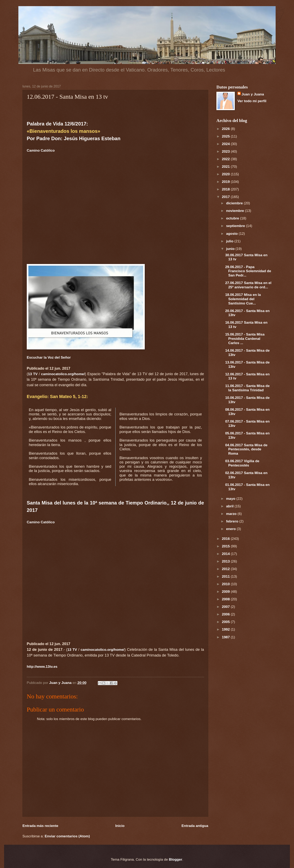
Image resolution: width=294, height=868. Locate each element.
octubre (233, 218)
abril (230, 506)
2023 (226, 151)
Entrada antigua (195, 826)
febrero (233, 521)
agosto (232, 234)
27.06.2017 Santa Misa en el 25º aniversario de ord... (248, 285)
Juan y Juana (253, 94)
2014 (226, 554)
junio (231, 249)
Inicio (120, 826)
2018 (226, 189)
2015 (226, 546)
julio (230, 241)
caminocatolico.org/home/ (63, 374)
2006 (226, 614)
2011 (226, 576)
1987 (226, 637)
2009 (226, 592)
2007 (226, 607)
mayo (231, 499)
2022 (226, 159)
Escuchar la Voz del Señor (49, 357)
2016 (226, 539)
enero (231, 529)
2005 (226, 622)
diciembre (235, 203)
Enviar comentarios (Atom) (67, 836)
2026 (226, 129)
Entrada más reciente (40, 826)
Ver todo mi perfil (252, 101)
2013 (226, 561)
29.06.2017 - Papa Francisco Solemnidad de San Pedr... (248, 271)
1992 (226, 629)
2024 (226, 144)
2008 (226, 599)
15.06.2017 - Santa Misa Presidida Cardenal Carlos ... (245, 339)
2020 (226, 174)
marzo (232, 514)
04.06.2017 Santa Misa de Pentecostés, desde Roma (246, 449)
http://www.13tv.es (42, 667)
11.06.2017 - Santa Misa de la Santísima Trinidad (247, 388)
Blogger (175, 859)
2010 (226, 584)
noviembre (235, 211)
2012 (226, 569)
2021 (226, 167)
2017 (226, 197)
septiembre (236, 226)
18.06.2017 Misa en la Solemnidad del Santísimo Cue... (243, 299)
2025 (226, 136)
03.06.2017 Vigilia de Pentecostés (242, 463)
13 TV (33, 374)
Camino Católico (41, 150)
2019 (226, 182)
